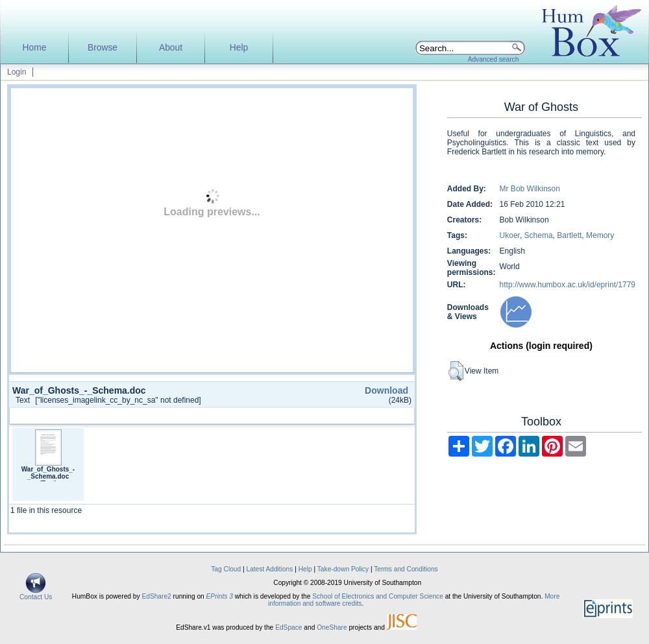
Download (386, 390)
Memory (600, 235)
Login (17, 72)
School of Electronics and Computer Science (378, 596)
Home (35, 48)
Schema (539, 235)
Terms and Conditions (406, 569)
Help (239, 48)
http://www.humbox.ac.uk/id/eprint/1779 (568, 285)
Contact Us (36, 594)
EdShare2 (156, 596)
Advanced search (494, 59)
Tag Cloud (226, 569)
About (171, 48)
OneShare (332, 627)
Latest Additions (269, 569)
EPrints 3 (220, 596)
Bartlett (569, 235)
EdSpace (288, 627)
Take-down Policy (343, 569)
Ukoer (510, 235)
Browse (103, 48)
